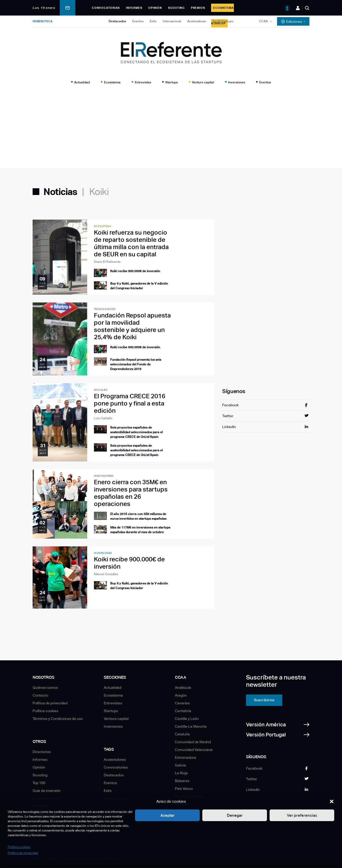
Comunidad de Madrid (193, 742)
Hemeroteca (43, 21)
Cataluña (182, 734)
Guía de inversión (47, 791)
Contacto (40, 695)
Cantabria (183, 711)
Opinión (155, 8)
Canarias (182, 703)
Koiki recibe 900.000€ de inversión (135, 271)
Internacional (172, 21)
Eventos (138, 21)
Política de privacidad (23, 853)
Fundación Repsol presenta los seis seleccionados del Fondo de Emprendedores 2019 (136, 364)
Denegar (235, 815)
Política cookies (19, 847)
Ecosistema (112, 82)
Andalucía (183, 688)
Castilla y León (187, 719)
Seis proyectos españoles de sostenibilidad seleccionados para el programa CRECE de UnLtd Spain (136, 432)
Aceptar (168, 815)
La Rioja (181, 773)
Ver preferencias (302, 815)
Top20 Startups (223, 21)
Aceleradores (115, 759)
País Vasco (184, 789)
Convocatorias (106, 8)
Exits (153, 21)
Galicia (180, 765)
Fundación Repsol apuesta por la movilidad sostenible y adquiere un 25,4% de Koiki (132, 326)
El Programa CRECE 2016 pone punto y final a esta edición (130, 403)
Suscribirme (264, 700)
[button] (332, 801)
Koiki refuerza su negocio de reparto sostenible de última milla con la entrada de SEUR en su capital (131, 243)
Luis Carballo (103, 418)
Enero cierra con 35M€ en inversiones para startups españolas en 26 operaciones (131, 493)
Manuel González (106, 574)
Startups (172, 82)
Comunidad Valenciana (194, 750)
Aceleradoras (197, 21)
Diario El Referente (107, 262)
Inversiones (237, 82)
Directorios (42, 752)
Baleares (182, 781)
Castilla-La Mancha (191, 726)
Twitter (228, 416)
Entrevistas (143, 82)
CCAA (263, 21)
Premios (198, 8)
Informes (134, 8)
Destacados (117, 21)
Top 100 (39, 783)
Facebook (230, 405)
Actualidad (82, 82)
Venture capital (203, 82)
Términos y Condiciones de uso (58, 719)
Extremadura (185, 757)
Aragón (181, 695)
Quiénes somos (45, 688)
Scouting (176, 8)
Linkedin (229, 427)
